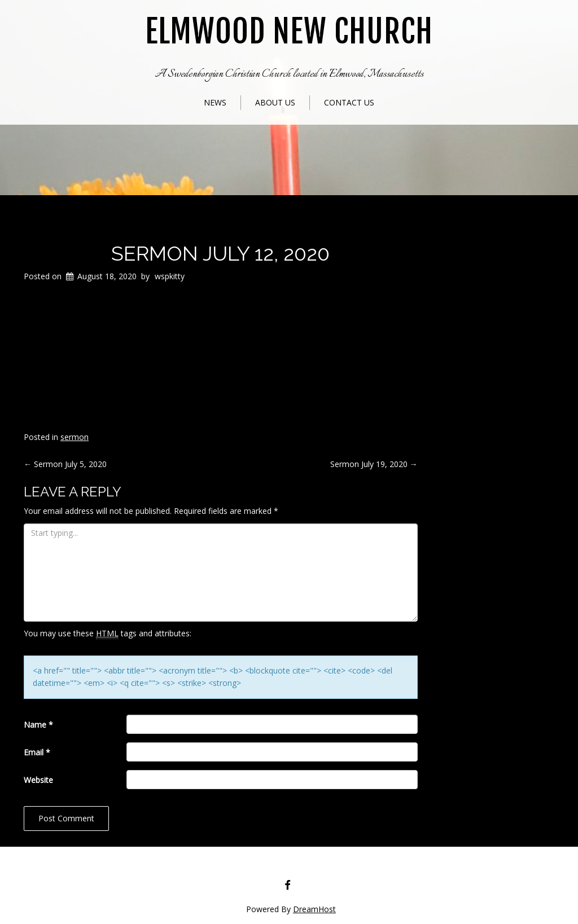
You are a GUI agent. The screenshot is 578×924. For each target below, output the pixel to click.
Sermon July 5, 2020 (65, 464)
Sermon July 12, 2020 (220, 253)
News (215, 102)
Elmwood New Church (289, 32)
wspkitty (170, 276)
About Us (275, 102)
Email (37, 752)
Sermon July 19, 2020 (374, 464)
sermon (75, 437)
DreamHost (314, 909)
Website (38, 780)
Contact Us (349, 102)
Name (38, 725)
